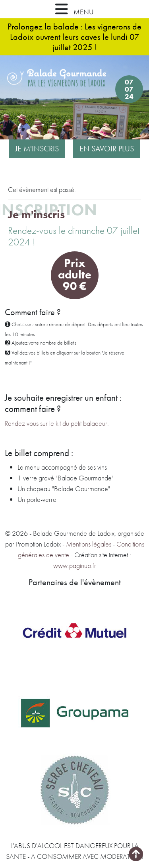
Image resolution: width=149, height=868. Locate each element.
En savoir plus (107, 149)
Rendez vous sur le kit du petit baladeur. (57, 423)
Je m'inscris (37, 149)
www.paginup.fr (75, 565)
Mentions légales (89, 544)
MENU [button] (74, 9)
